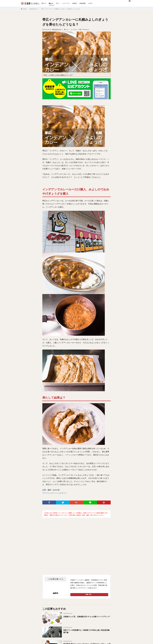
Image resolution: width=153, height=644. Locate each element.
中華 (80, 30)
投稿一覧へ (89, 594)
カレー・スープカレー (72, 30)
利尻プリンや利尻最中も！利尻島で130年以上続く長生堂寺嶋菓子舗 (86, 632)
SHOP (90, 3)
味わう (51, 3)
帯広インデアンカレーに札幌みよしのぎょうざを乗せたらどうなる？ (61, 9)
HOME (25, 9)
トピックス (66, 3)
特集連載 (82, 3)
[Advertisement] (76, 542)
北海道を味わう (34, 9)
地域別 (74, 3)
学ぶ (58, 3)
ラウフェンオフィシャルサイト (55, 493)
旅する (44, 3)
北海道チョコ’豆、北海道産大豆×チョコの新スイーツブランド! (87, 618)
